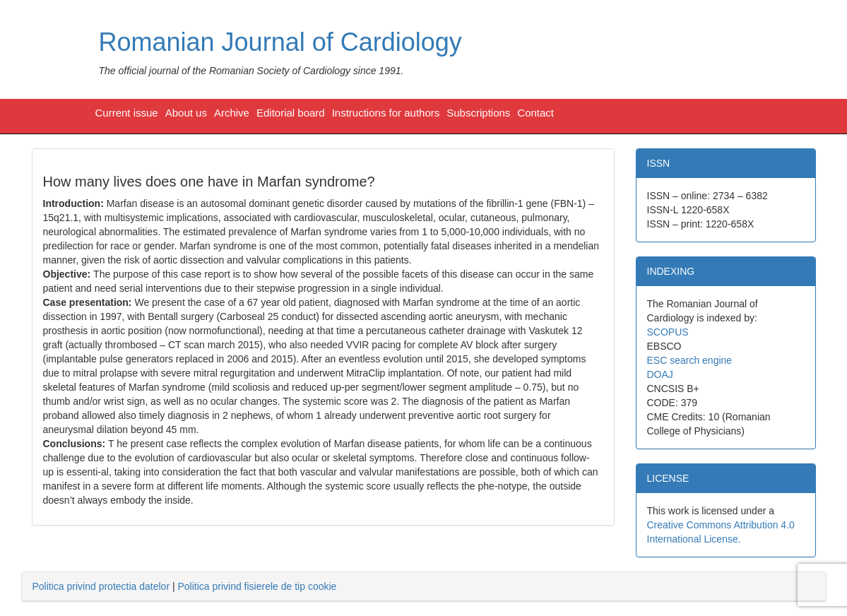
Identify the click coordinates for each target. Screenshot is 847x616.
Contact (535, 113)
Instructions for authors (386, 113)
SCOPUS (668, 332)
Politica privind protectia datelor (101, 586)
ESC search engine (690, 360)
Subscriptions (478, 113)
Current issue (127, 113)
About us (186, 113)
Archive (232, 113)
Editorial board (291, 113)
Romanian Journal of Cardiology (280, 42)
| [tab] (185, 586)
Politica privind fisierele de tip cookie (257, 586)
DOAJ (660, 374)
